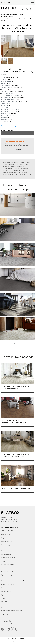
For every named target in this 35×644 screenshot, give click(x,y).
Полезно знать (6, 588)
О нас (3, 598)
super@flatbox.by (7, 535)
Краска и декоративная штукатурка (14, 575)
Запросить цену (17, 133)
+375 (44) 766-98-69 (8, 531)
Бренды (4, 595)
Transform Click (13, 116)
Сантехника (5, 568)
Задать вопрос (7, 541)
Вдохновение (6, 591)
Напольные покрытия (9, 558)
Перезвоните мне (8, 538)
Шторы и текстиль (8, 565)
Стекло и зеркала (7, 572)
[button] (32, 3)
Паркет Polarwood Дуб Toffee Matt (16, 489)
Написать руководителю (10, 545)
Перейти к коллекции (17, 344)
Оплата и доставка (8, 585)
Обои (3, 561)
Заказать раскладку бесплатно (14, 126)
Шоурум (7, 3)
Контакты (5, 602)
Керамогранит (6, 554)
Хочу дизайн (18, 150)
